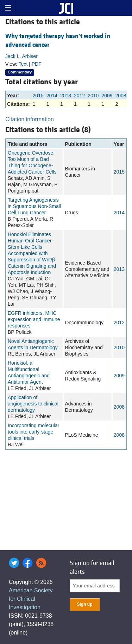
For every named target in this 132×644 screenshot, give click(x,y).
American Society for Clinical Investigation (31, 599)
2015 (38, 96)
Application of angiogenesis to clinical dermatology (33, 404)
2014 (52, 96)
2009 (107, 96)
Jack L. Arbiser (21, 56)
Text (23, 64)
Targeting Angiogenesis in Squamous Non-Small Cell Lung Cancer (34, 206)
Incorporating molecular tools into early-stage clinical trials (33, 432)
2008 (121, 96)
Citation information (30, 119)
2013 (66, 96)
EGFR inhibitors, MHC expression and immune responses (34, 319)
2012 (79, 96)
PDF (37, 64)
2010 (93, 96)
